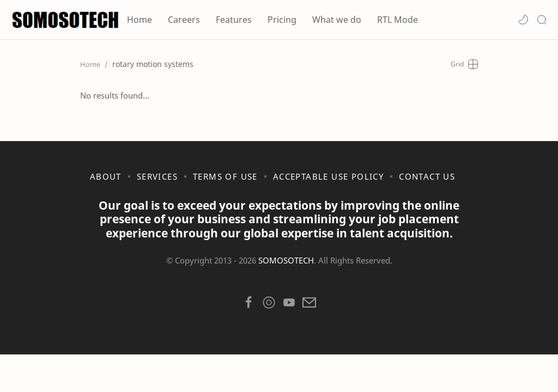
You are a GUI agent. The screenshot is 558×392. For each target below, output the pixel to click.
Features (234, 20)
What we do (337, 20)
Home (139, 20)
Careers (184, 20)
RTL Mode (398, 20)
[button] (523, 20)
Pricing (282, 20)
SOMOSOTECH (286, 260)
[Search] (542, 20)
